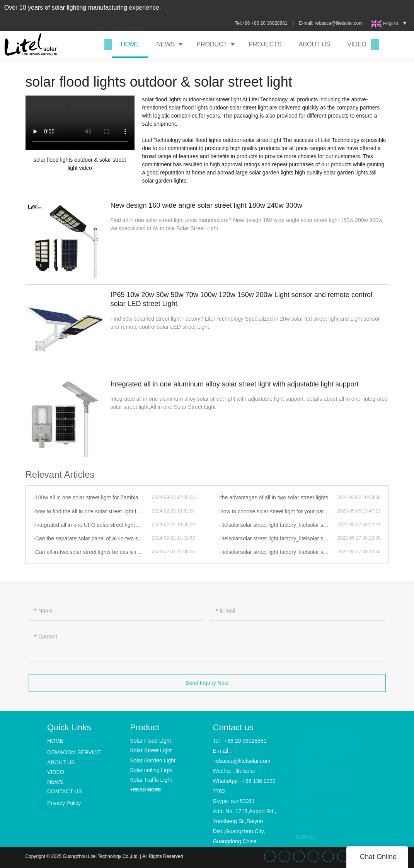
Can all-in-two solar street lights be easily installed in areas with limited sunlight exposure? (94, 552)
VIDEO (357, 44)
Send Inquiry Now (207, 686)
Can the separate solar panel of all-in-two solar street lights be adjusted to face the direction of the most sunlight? (94, 538)
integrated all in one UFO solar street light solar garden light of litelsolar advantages (94, 525)
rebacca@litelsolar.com (339, 23)
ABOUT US (315, 44)
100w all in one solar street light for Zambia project (94, 497)
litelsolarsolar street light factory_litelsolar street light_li (279, 525)
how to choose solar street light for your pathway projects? (279, 511)
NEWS (165, 44)
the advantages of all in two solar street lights (274, 497)
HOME (130, 44)
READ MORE (324, 779)
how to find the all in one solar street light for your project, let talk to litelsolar (94, 511)
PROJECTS (265, 44)
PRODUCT (212, 44)
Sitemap (306, 837)
